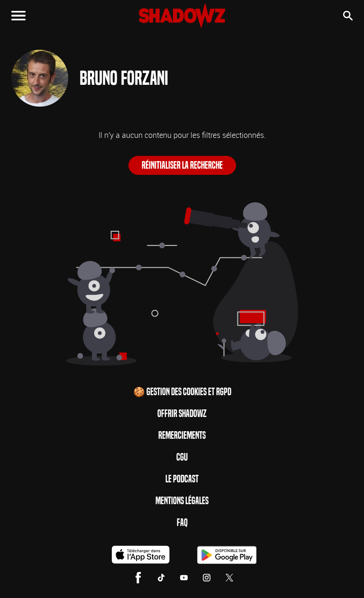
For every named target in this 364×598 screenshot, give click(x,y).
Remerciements (182, 435)
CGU (182, 457)
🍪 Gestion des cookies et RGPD (182, 392)
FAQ (182, 523)
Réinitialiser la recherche (182, 165)
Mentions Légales (182, 501)
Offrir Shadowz (182, 414)
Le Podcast (182, 479)
